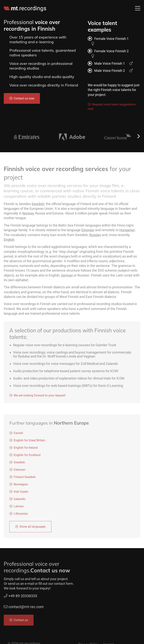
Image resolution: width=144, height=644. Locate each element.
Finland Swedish (25, 478)
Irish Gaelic (21, 493)
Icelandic (20, 500)
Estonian (88, 231)
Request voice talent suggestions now (112, 107)
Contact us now (24, 98)
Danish (18, 434)
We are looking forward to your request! (40, 397)
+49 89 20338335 (20, 597)
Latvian (19, 508)
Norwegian (21, 486)
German (67, 276)
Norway (28, 215)
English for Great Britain (29, 442)
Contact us (21, 621)
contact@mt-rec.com (26, 608)
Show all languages (33, 528)
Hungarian (127, 231)
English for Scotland (27, 456)
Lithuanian (21, 515)
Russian (95, 236)
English (9, 241)
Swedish (38, 205)
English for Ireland (26, 449)
